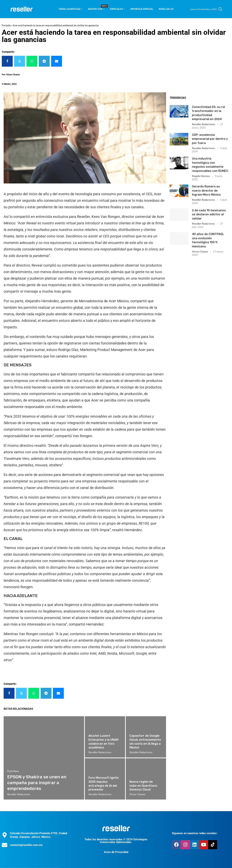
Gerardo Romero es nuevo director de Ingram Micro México (206, 191)
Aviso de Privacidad (116, 852)
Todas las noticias (69, 9)
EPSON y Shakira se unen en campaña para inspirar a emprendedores (37, 783)
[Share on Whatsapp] (32, 61)
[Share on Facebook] (7, 61)
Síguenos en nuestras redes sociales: (195, 833)
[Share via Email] (57, 61)
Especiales (116, 9)
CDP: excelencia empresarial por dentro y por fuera (210, 139)
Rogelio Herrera (201, 176)
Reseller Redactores (203, 124)
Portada (6, 25)
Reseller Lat (166, 9)
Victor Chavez (200, 251)
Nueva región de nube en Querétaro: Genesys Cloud (143, 786)
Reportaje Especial (142, 9)
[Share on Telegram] (44, 61)
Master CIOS (96, 8)
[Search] (220, 9)
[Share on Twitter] (20, 61)
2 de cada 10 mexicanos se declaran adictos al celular (209, 214)
